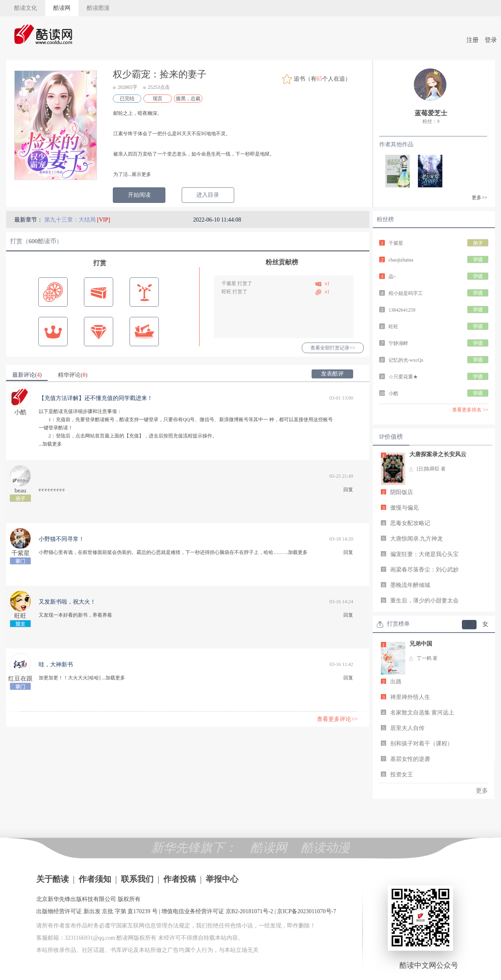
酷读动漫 (325, 847)
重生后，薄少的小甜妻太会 (424, 601)
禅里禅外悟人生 (410, 697)
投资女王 (402, 775)
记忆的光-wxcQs (406, 360)
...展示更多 (140, 174)
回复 (348, 490)
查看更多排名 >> (470, 410)
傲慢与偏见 (404, 508)
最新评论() (27, 375)
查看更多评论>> (337, 719)
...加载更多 (50, 444)
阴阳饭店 (402, 492)
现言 (158, 99)
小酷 (20, 412)
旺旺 (226, 292)
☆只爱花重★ (403, 377)
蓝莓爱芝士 (431, 113)
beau (20, 490)
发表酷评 (332, 374)
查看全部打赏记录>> (333, 348)
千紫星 (229, 283)
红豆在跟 (20, 679)
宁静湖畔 (398, 343)
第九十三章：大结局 (71, 220)
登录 (491, 40)
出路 (396, 682)
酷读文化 (26, 8)
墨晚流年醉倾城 (410, 585)
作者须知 (95, 879)
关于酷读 (53, 879)
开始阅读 (139, 195)
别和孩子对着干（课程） (422, 744)
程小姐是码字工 (406, 293)
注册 (472, 40)
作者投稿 (180, 879)
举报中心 (222, 879)
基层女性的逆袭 (410, 759)
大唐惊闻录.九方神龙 (417, 539)
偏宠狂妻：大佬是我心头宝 (424, 554)
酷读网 (62, 8)
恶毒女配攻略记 (410, 523)
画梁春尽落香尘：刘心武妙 (424, 570)
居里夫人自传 (407, 728)
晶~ (392, 277)
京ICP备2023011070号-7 (307, 911)
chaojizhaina (401, 260)
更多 (482, 791)
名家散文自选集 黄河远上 (422, 713)
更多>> (479, 198)
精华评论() (73, 375)
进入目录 (208, 195)
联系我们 (137, 879)
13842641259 (402, 310)
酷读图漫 (98, 8)
